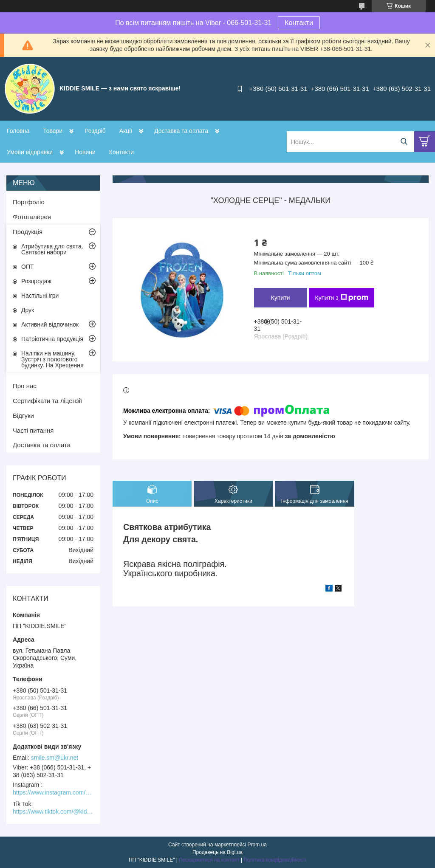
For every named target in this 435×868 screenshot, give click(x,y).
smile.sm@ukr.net (55, 758)
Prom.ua (257, 845)
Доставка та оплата (181, 131)
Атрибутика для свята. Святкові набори (52, 249)
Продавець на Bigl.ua (217, 852)
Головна (18, 131)
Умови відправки (30, 152)
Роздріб (95, 131)
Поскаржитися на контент (209, 860)
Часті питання (33, 430)
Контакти (299, 23)
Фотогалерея (32, 217)
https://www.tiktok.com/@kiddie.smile (53, 812)
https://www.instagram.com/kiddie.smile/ (53, 792)
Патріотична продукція (52, 339)
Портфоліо (29, 202)
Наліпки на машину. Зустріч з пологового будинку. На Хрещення (52, 359)
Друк (28, 310)
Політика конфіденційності (275, 860)
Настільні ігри (40, 296)
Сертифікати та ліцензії (47, 401)
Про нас (25, 386)
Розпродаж (36, 281)
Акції (126, 131)
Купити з (342, 298)
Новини (85, 152)
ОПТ (28, 267)
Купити (281, 298)
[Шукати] (404, 142)
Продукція (28, 232)
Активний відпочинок (50, 324)
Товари (53, 131)
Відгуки (23, 416)
